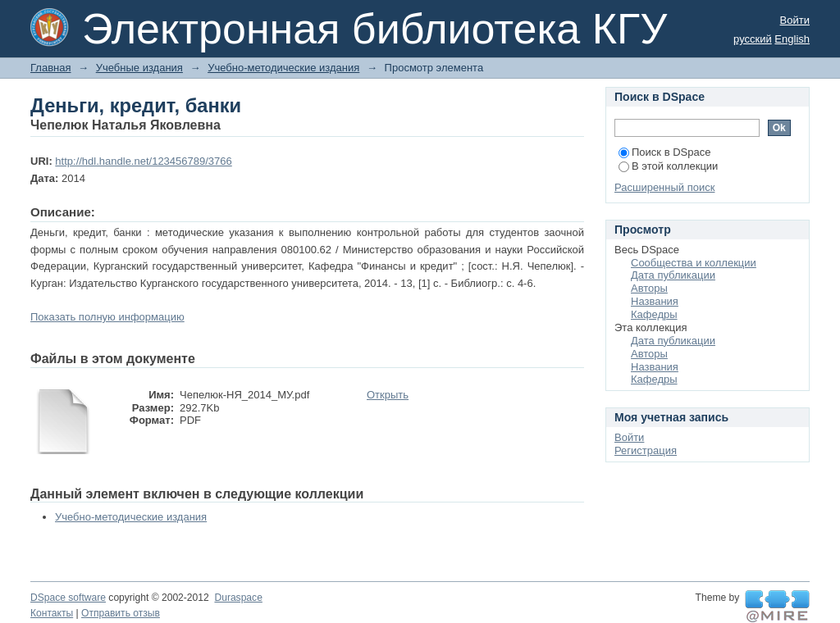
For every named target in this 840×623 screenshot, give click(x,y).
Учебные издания (139, 68)
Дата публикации (673, 275)
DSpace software (68, 598)
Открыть (388, 395)
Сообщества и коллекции (694, 263)
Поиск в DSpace (664, 152)
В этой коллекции (668, 166)
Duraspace (238, 598)
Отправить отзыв (121, 613)
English (792, 39)
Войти (795, 20)
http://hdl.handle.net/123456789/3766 (143, 161)
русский (753, 39)
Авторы (649, 288)
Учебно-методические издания (283, 68)
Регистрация (646, 450)
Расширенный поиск (664, 187)
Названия (655, 301)
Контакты (52, 613)
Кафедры (654, 314)
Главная (50, 68)
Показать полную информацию (107, 317)
